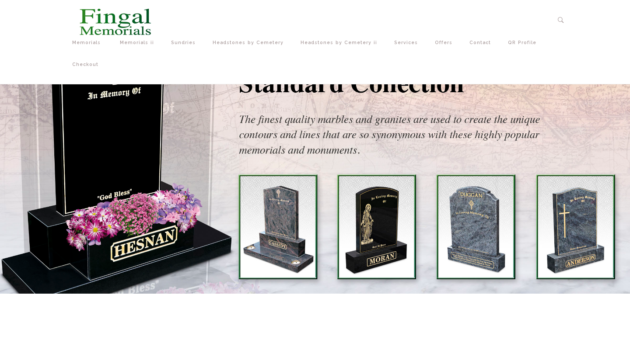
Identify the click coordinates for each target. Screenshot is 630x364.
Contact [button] (482, 43)
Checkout (85, 64)
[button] (561, 20)
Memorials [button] (89, 43)
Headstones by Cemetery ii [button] (341, 43)
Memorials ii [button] (139, 43)
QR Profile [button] (524, 43)
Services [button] (408, 43)
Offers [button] (446, 43)
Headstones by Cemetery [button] (250, 43)
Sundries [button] (185, 43)
